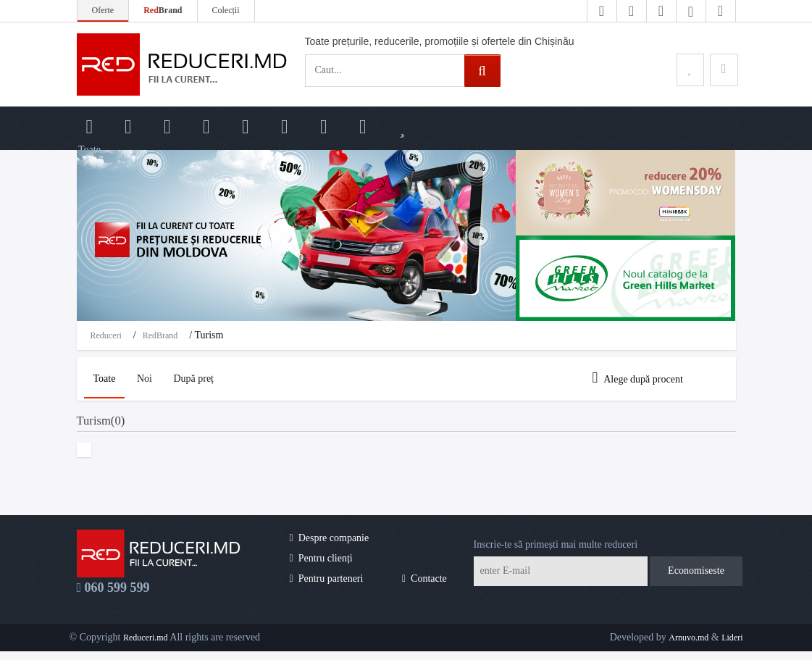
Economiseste (696, 579)
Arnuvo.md (688, 646)
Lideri (732, 646)
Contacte (424, 587)
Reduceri (106, 335)
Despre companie (330, 546)
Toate (108, 379)
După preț (208, 379)
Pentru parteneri (327, 587)
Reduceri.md (146, 646)
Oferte (103, 10)
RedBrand (160, 335)
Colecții (226, 10)
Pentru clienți (321, 567)
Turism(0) (112, 425)
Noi (153, 379)
